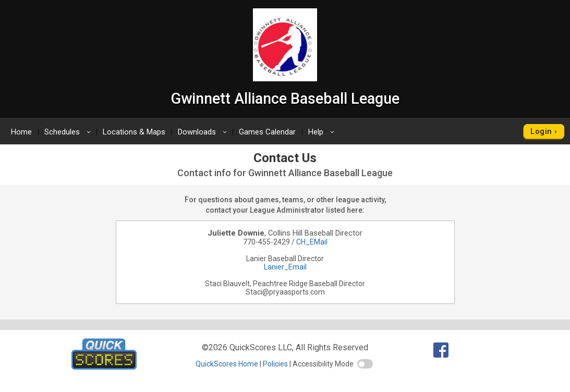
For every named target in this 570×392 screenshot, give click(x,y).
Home (21, 132)
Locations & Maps (134, 132)
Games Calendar (267, 132)
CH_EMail (312, 242)
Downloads (204, 132)
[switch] (365, 364)
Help (323, 132)
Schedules (69, 132)
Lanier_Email (285, 267)
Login (541, 131)
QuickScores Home (227, 364)
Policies (275, 364)
